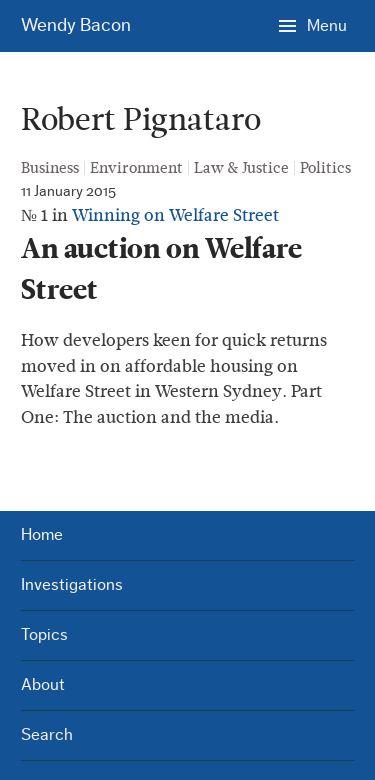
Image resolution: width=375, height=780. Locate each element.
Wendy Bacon (76, 25)
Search (47, 734)
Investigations (72, 584)
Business (50, 168)
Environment (136, 168)
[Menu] (313, 25)
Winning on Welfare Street (175, 215)
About (43, 684)
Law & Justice (241, 168)
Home (42, 534)
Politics (325, 168)
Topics (44, 634)
